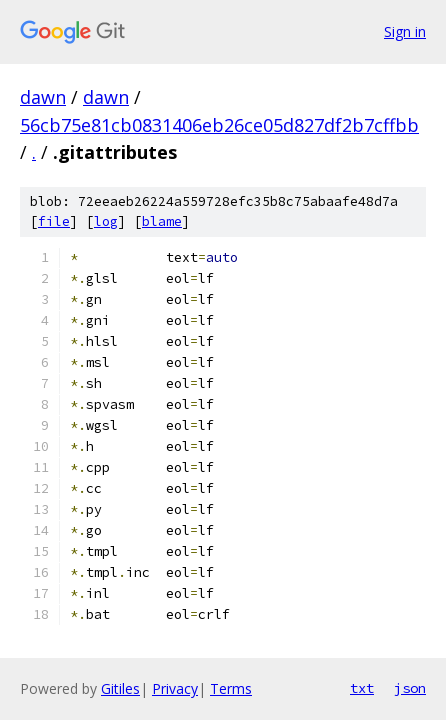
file (54, 221)
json (410, 688)
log (106, 221)
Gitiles (120, 688)
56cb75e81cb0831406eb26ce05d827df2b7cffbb (219, 125)
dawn (43, 97)
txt (362, 688)
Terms (231, 688)
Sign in (405, 31)
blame (162, 221)
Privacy (175, 688)
